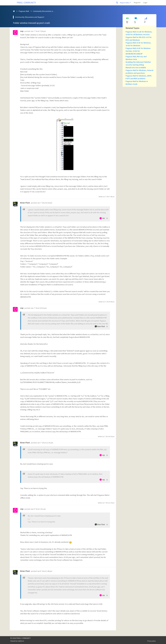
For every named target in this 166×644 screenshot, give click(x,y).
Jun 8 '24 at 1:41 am (38, 509)
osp (103, 218)
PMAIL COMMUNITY (26, 3)
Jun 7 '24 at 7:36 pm (38, 31)
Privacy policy (152, 641)
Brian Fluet (101, 326)
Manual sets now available (136, 68)
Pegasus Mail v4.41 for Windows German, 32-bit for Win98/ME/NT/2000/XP (138, 51)
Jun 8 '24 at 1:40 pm (45, 571)
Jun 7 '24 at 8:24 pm (45, 203)
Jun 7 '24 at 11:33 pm (45, 443)
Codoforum (21, 641)
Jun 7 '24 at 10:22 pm (39, 308)
